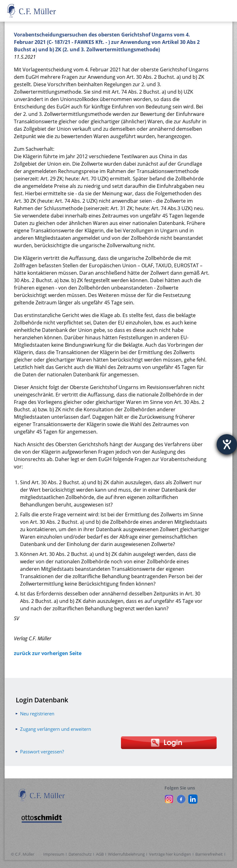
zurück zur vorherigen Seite (48, 653)
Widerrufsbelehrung (126, 854)
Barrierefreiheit (209, 854)
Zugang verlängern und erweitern (56, 729)
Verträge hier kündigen (170, 854)
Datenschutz (80, 854)
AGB (100, 854)
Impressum (54, 854)
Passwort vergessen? (42, 752)
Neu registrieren (37, 713)
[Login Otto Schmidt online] (169, 743)
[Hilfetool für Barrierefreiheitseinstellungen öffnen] (227, 444)
